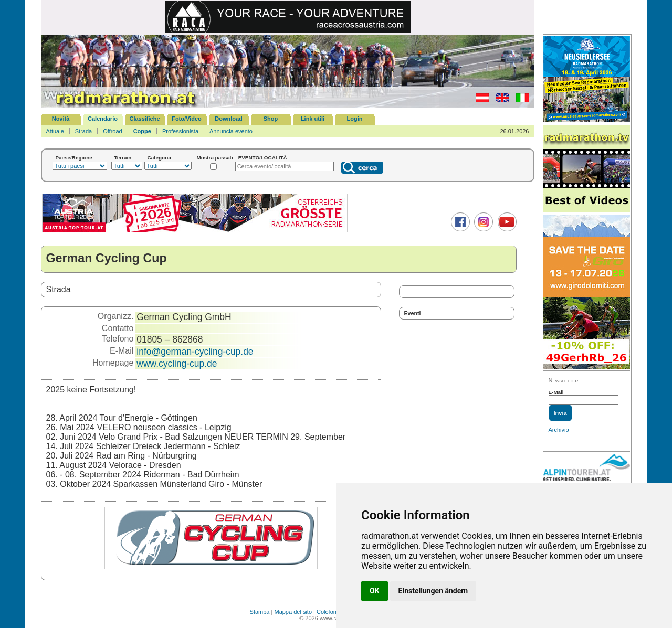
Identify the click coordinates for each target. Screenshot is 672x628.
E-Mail (556, 392)
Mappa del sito (293, 612)
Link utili (313, 119)
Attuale (55, 131)
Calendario (103, 119)
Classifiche (144, 119)
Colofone (328, 612)
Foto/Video (187, 119)
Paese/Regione (74, 158)
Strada (83, 131)
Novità (61, 119)
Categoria (160, 158)
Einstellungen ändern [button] (433, 591)
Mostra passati (215, 158)
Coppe (142, 131)
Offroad (113, 131)
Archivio (559, 430)
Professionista (180, 131)
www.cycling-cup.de (177, 364)
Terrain (123, 158)
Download (229, 119)
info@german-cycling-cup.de (195, 352)
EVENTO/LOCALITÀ (263, 158)
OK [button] (375, 591)
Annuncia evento (231, 131)
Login (355, 119)
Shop (271, 119)
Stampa (260, 612)
